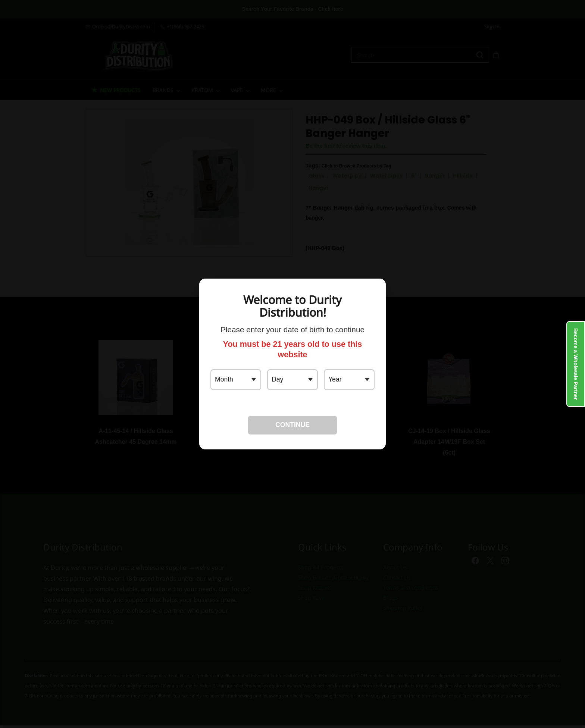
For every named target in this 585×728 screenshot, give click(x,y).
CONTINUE (292, 425)
